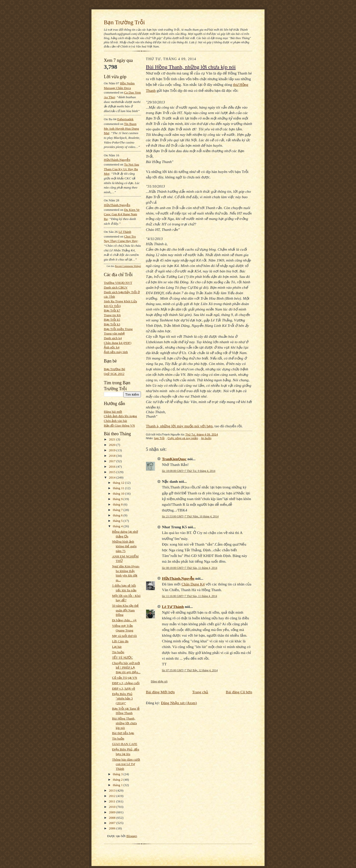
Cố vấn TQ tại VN (124, 678)
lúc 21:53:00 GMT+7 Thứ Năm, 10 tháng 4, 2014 (190, 516)
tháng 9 (118, 499)
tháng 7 (118, 510)
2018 (113, 456)
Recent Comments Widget (128, 266)
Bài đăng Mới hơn (160, 692)
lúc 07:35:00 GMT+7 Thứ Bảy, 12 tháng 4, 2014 (190, 670)
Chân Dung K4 (193, 584)
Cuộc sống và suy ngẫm (183, 438)
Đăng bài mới (113, 412)
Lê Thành (125, 232)
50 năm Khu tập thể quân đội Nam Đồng (125, 610)
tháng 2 (118, 780)
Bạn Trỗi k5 (112, 320)
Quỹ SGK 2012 (114, 374)
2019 (113, 450)
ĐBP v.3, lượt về (123, 688)
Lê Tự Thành (173, 607)
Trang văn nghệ (114, 333)
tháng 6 (118, 515)
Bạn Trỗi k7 (112, 310)
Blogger (132, 836)
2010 (113, 807)
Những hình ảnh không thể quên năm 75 (124, 546)
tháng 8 (118, 504)
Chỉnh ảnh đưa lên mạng (120, 416)
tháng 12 (119, 483)
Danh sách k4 (113, 338)
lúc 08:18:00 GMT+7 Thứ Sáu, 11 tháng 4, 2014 (190, 568)
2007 (113, 823)
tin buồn (206, 438)
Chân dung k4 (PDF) (118, 343)
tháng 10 (119, 494)
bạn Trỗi (159, 438)
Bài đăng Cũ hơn (239, 692)
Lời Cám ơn (120, 641)
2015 (113, 472)
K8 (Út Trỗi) (112, 306)
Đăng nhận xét (159, 681)
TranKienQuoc (174, 459)
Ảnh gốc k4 (112, 347)
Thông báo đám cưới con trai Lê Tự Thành (126, 764)
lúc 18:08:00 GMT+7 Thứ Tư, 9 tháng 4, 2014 (189, 471)
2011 (113, 801)
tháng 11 (119, 488)
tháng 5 (118, 521)
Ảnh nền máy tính (116, 352)
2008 (113, 818)
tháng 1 (118, 785)
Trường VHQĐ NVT (118, 283)
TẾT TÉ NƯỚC (122, 658)
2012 (113, 796)
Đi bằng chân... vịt (124, 620)
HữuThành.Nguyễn (117, 160)
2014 (113, 477)
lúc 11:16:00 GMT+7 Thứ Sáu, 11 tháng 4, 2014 (189, 596)
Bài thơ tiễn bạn (123, 733)
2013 (113, 790)
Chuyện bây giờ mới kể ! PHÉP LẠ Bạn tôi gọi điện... (126, 668)
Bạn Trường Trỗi (124, 22)
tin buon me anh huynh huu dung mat (121, 128)
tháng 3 (118, 774)
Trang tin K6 (112, 315)
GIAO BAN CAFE (125, 744)
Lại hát (117, 647)
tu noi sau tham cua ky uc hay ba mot (122, 169)
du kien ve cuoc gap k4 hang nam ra (122, 214)
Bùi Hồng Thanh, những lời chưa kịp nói (124, 723)
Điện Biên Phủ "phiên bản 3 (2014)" (122, 699)
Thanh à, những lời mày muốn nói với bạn (179, 426)
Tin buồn (118, 652)
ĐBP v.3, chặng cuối (126, 683)
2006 (113, 828)
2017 (113, 461)
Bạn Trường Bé (114, 369)
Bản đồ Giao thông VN (119, 425)
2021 (113, 439)
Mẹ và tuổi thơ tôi (124, 636)
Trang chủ (200, 692)
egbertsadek (125, 119)
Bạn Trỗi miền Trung (118, 329)
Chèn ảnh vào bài (115, 421)
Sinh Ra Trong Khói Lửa (120, 301)
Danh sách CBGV (116, 287)
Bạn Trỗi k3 (112, 324)
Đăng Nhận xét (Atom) (179, 703)
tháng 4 (118, 526)
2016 (113, 467)
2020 (113, 445)
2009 (113, 812)
